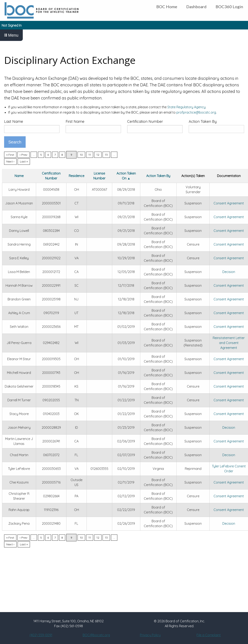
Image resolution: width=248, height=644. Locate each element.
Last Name (14, 121)
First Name (75, 121)
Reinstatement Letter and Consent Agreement (229, 343)
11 (90, 155)
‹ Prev (23, 155)
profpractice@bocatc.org (196, 112)
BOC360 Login (229, 7)
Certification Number (145, 121)
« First (10, 155)
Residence (77, 176)
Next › (10, 161)
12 (98, 155)
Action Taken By (203, 121)
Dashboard (196, 7)
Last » (24, 161)
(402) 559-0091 (41, 635)
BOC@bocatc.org (96, 635)
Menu (11, 35)
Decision (229, 272)
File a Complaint (209, 635)
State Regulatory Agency (186, 107)
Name (19, 176)
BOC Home (167, 7)
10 (81, 155)
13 (106, 155)
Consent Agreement (229, 203)
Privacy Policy (150, 635)
